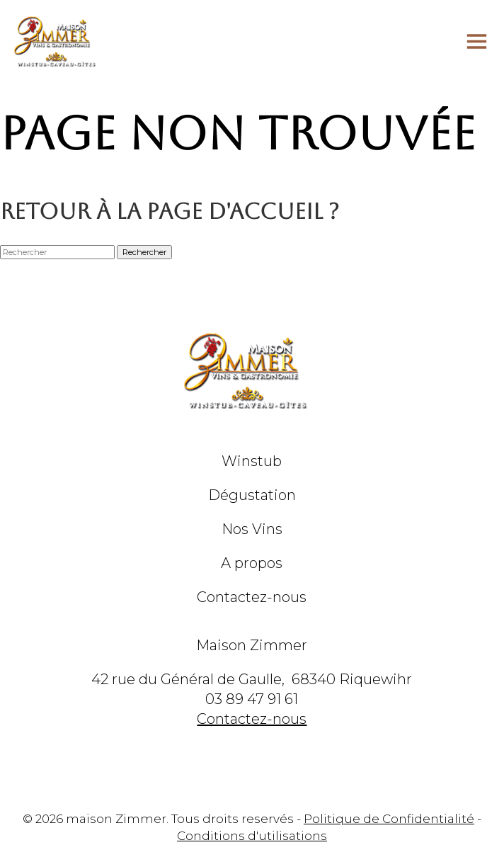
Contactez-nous (252, 597)
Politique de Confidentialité (389, 819)
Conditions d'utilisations (252, 836)
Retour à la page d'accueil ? (170, 211)
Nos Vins (252, 529)
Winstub (252, 461)
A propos (252, 563)
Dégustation (252, 495)
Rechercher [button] (144, 252)
